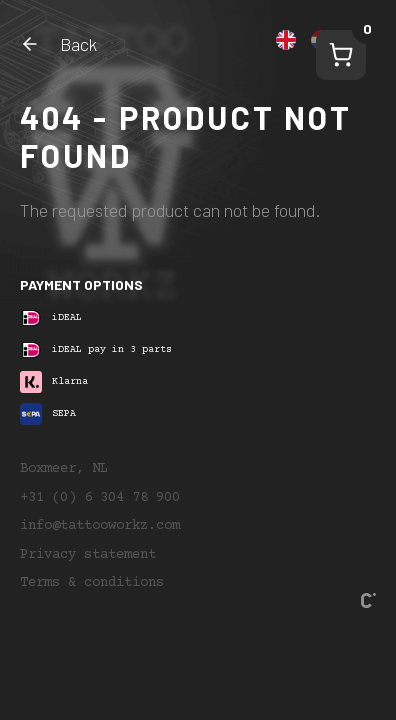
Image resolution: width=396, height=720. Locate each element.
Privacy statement (88, 555)
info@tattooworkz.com (100, 526)
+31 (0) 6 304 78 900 (100, 498)
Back (58, 44)
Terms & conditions (92, 583)
